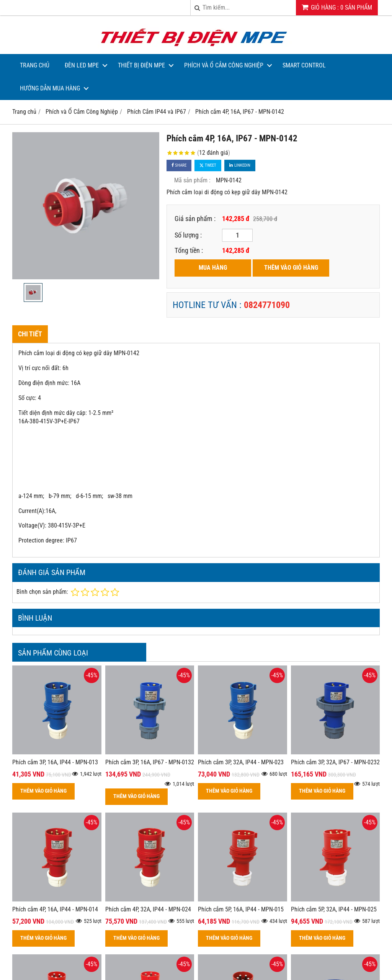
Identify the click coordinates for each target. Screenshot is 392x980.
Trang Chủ (35, 65)
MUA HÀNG (213, 268)
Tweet (208, 165)
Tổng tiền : (189, 250)
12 (214, 153)
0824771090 (267, 305)
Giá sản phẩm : (195, 219)
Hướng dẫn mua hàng (50, 88)
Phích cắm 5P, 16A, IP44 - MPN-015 (241, 909)
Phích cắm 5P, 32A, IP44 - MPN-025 (334, 909)
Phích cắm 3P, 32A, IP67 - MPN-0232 (335, 762)
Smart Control (304, 65)
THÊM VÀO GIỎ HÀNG (291, 268)
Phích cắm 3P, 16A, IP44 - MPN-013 (55, 762)
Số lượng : (188, 235)
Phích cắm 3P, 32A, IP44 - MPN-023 (241, 762)
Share (179, 165)
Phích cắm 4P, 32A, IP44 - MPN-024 (148, 909)
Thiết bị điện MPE (141, 65)
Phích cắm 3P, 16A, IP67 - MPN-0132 (150, 762)
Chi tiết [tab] (30, 334)
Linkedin (240, 165)
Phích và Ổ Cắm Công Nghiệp (224, 65)
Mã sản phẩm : (192, 180)
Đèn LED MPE (82, 65)
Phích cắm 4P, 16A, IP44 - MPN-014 (55, 909)
